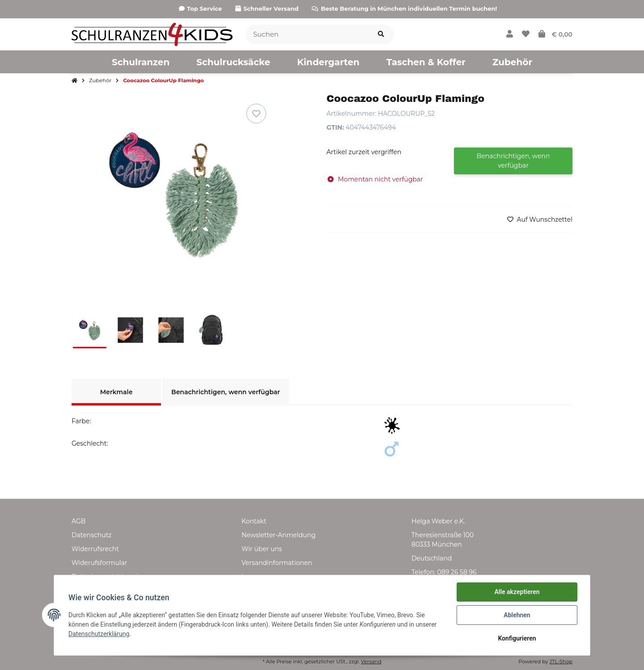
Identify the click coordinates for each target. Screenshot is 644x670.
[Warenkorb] (555, 34)
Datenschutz (91, 535)
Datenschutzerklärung (99, 634)
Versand (371, 662)
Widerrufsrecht (95, 549)
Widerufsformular (99, 563)
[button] (510, 34)
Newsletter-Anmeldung (278, 535)
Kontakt (254, 521)
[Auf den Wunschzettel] (256, 114)
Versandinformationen (277, 563)
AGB (78, 521)
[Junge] (393, 448)
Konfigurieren (517, 638)
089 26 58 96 (457, 572)
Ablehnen (517, 615)
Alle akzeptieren (517, 592)
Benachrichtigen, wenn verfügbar (513, 161)
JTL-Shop (561, 662)
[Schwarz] (393, 426)
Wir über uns (262, 549)
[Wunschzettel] (526, 34)
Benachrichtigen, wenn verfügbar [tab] (226, 392)
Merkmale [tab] (117, 392)
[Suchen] (307, 35)
